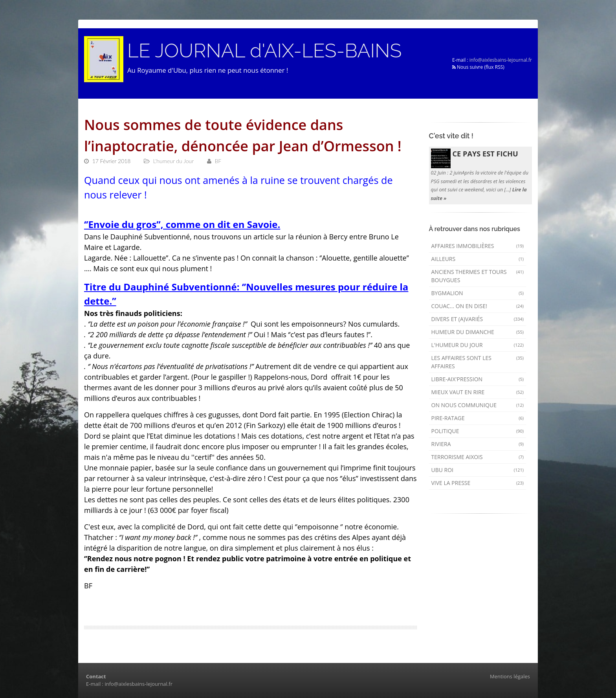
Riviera (478, 444)
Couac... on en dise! (478, 306)
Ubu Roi (478, 470)
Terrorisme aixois (478, 457)
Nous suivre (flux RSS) (478, 67)
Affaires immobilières (478, 246)
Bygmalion (478, 293)
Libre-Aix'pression (478, 379)
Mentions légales (510, 676)
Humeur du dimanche (478, 332)
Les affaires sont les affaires (478, 362)
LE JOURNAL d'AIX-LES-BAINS (264, 51)
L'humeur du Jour (478, 345)
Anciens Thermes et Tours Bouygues (478, 276)
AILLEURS (478, 259)
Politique (478, 431)
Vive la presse (478, 483)
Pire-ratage (478, 418)
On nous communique (478, 405)
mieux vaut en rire (478, 392)
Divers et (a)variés (478, 319)
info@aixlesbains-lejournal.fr (501, 60)
